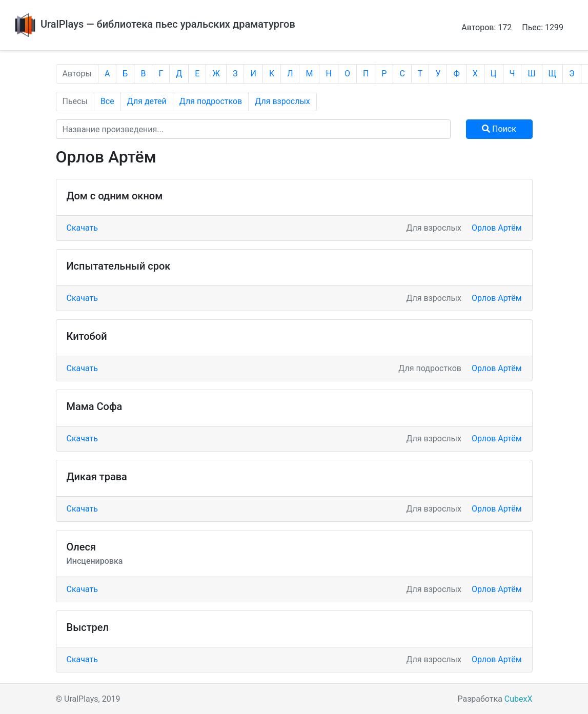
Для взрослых (282, 101)
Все (107, 101)
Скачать (82, 228)
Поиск (499, 129)
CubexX (519, 699)
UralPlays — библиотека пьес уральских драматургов (154, 24)
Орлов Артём (497, 228)
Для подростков (211, 101)
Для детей (147, 101)
